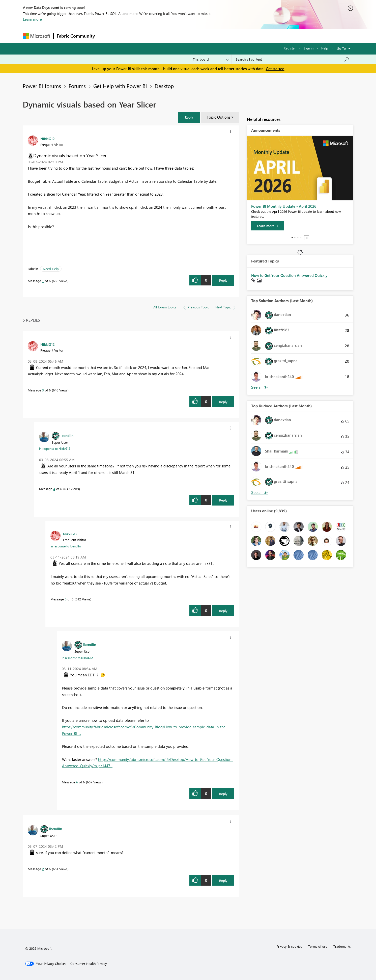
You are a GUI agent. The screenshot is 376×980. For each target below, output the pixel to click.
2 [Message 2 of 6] (43, 869)
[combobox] (292, 59)
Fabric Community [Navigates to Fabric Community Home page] (76, 36)
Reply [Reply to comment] (223, 402)
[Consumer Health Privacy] (89, 964)
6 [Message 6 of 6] (77, 782)
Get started (275, 69)
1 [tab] (292, 237)
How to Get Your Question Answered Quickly (289, 275)
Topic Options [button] (219, 117)
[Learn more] (268, 226)
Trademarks (342, 946)
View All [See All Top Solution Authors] (259, 387)
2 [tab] (295, 237)
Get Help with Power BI (120, 86)
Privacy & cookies (289, 946)
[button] (189, 117)
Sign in (309, 48)
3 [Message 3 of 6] (43, 390)
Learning (214, 36)
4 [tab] (301, 237)
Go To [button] (341, 48)
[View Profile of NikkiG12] (48, 139)
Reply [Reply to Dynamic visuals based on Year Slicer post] (223, 280)
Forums (106, 36)
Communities (172, 36)
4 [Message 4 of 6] (54, 489)
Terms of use (318, 946)
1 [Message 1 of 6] (43, 281)
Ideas (149, 36)
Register (290, 48)
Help (325, 48)
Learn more (32, 19)
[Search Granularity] (211, 59)
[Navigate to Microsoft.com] (37, 36)
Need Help (51, 269)
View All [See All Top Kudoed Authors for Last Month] (259, 493)
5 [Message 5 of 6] (66, 599)
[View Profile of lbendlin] (67, 435)
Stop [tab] (307, 238)
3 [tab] (298, 237)
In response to (55, 448)
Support (235, 36)
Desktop (164, 86)
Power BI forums (42, 86)
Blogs (194, 36)
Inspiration (128, 36)
